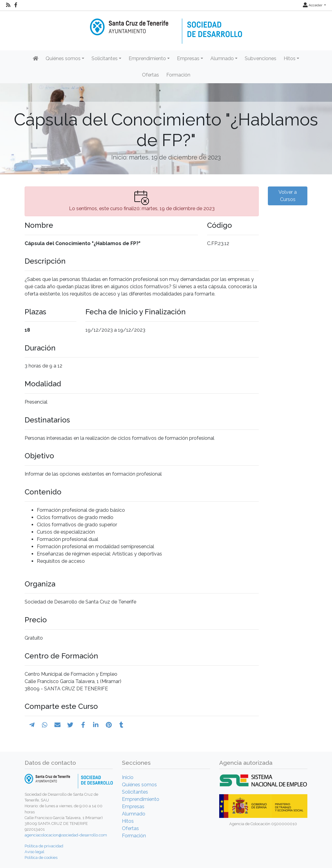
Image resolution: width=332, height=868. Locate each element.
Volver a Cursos (288, 196)
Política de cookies (41, 858)
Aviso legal (35, 852)
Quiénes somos (139, 785)
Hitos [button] (290, 58)
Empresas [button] (188, 58)
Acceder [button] (313, 5)
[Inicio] (166, 27)
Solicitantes (135, 792)
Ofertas (150, 75)
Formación (178, 75)
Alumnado (134, 814)
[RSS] (8, 5)
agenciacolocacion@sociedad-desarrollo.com (66, 835)
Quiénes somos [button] (63, 58)
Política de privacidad (44, 846)
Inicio (128, 777)
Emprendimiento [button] (147, 58)
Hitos (128, 821)
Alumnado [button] (222, 58)
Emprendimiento (141, 799)
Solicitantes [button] (105, 58)
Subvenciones (261, 58)
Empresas (133, 806)
